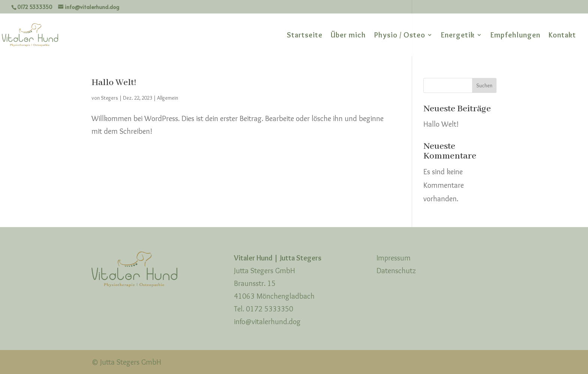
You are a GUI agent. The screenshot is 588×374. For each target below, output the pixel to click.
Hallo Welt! (114, 83)
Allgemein (168, 98)
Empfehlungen (515, 36)
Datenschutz (396, 271)
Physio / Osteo (400, 36)
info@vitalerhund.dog (267, 322)
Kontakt (562, 36)
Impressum (394, 258)
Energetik (458, 36)
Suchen (484, 85)
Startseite (305, 36)
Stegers (109, 98)
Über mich (348, 36)
